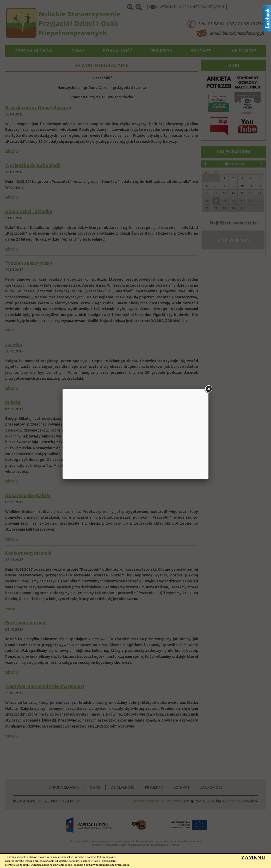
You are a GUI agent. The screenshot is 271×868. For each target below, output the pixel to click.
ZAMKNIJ (254, 858)
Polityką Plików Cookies (101, 857)
